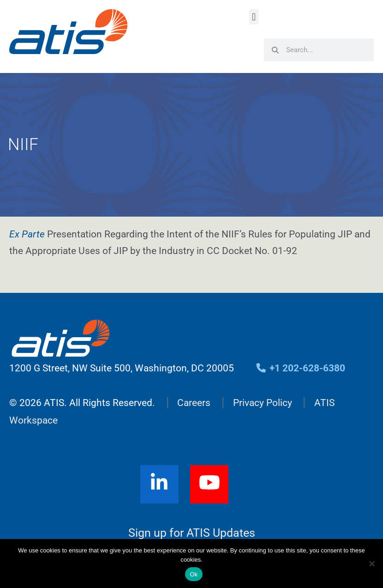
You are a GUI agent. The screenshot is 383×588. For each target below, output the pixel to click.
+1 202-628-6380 (300, 368)
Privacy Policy (263, 403)
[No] (371, 564)
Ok (194, 574)
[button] (254, 17)
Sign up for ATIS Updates (192, 533)
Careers (194, 403)
